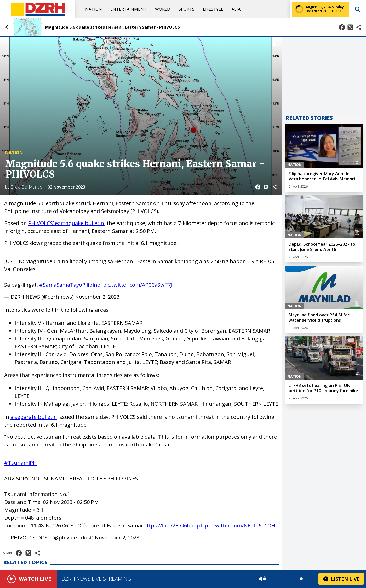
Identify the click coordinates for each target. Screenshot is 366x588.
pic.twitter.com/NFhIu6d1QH (240, 525)
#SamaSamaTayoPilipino (70, 285)
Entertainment (128, 9)
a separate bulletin (34, 417)
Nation (94, 9)
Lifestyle (213, 9)
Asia (236, 9)
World (163, 9)
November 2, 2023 (97, 297)
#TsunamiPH (21, 463)
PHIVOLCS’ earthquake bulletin (66, 223)
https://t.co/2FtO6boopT (173, 525)
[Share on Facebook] (342, 27)
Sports (187, 9)
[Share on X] (350, 27)
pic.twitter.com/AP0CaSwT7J (138, 285)
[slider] (301, 579)
